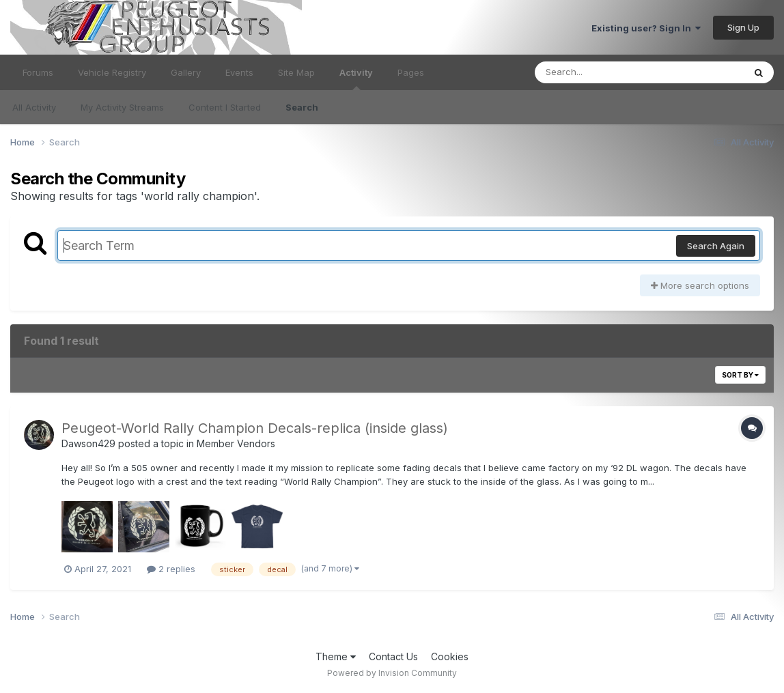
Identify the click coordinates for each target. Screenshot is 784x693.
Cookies (450, 656)
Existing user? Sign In (646, 28)
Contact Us (393, 656)
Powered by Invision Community (392, 673)
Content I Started (225, 107)
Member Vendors (236, 443)
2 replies (171, 569)
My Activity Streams (122, 107)
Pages (411, 72)
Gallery (186, 72)
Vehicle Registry (112, 72)
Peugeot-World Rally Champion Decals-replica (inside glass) (255, 428)
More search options (700, 285)
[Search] (602, 72)
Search (302, 107)
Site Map (296, 72)
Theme (336, 656)
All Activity (34, 107)
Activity (356, 79)
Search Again (716, 246)
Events (239, 72)
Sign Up (743, 27)
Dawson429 (88, 443)
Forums (38, 72)
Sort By (740, 375)
